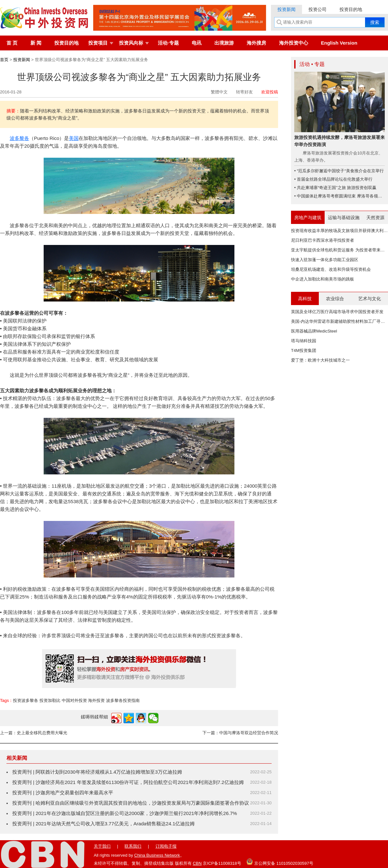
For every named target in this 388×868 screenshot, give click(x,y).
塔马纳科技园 (304, 341)
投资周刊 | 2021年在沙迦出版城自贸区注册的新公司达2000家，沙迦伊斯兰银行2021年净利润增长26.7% (125, 813)
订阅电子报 (166, 846)
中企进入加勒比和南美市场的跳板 (323, 279)
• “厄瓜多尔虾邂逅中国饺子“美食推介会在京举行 (339, 171)
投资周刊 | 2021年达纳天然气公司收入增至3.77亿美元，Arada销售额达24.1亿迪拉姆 (103, 824)
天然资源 (375, 217)
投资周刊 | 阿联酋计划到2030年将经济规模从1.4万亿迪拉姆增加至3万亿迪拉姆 (97, 772)
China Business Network (157, 855)
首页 (4, 60)
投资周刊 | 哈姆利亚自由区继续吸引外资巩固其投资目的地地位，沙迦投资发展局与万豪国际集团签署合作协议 (131, 803)
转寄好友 (244, 92)
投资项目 (98, 43)
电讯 (197, 43)
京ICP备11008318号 (222, 863)
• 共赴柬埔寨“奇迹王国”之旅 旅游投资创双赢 (335, 188)
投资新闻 (286, 9)
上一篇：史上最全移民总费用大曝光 (34, 733)
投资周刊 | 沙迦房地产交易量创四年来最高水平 (63, 793)
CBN (197, 863)
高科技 (305, 299)
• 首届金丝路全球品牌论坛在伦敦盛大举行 (333, 179)
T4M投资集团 (304, 350)
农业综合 (335, 299)
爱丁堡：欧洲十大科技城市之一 (320, 360)
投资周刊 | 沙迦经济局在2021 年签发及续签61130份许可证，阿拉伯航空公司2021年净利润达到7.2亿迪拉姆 (128, 782)
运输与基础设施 (344, 217)
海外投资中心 (294, 43)
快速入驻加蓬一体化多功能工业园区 (325, 260)
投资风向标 (131, 43)
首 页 (12, 43)
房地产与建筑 (308, 217)
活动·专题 (168, 43)
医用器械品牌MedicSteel (314, 331)
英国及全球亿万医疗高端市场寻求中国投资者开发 (337, 312)
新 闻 (36, 43)
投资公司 (318, 9)
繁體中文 (219, 92)
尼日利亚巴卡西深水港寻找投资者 (323, 240)
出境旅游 (224, 43)
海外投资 (96, 700)
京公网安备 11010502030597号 (280, 862)
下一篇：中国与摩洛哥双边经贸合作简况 (240, 733)
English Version (339, 43)
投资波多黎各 (26, 700)
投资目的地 (351, 9)
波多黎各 (19, 138)
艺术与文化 (370, 299)
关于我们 (102, 846)
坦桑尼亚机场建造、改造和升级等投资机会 (331, 269)
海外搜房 (256, 43)
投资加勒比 (50, 700)
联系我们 (133, 846)
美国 (74, 138)
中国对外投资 (74, 700)
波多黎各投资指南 (123, 700)
